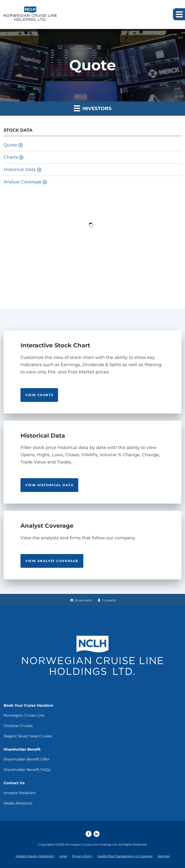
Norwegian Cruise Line (24, 715)
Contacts (109, 600)
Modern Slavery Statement (35, 856)
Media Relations (18, 803)
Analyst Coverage (23, 182)
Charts (11, 157)
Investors (93, 108)
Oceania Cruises (18, 726)
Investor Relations (20, 793)
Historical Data (20, 170)
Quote (10, 145)
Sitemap (164, 856)
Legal (63, 856)
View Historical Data (49, 485)
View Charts (39, 395)
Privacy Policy (82, 856)
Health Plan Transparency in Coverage (125, 856)
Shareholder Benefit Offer (27, 759)
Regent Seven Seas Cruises (28, 736)
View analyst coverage (52, 561)
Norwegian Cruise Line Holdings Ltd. (91, 844)
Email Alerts (84, 600)
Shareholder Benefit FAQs (27, 770)
